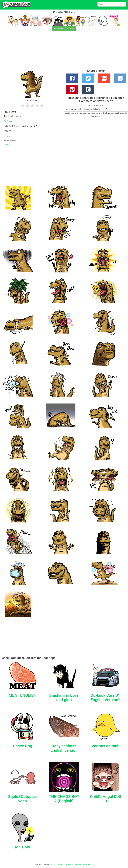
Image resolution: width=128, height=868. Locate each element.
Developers (60, 865)
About (53, 865)
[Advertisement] (64, 52)
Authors (75, 865)
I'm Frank (8, 121)
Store (80, 865)
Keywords (68, 865)
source (6, 145)
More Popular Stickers (64, 29)
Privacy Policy (88, 865)
